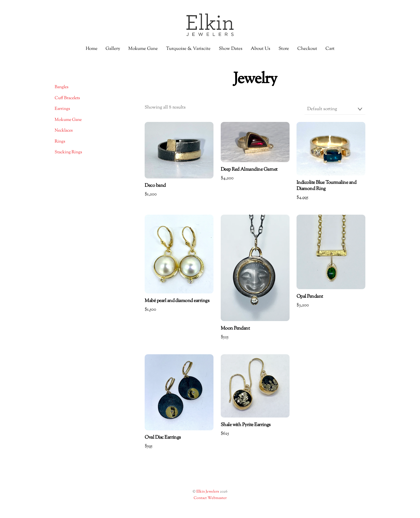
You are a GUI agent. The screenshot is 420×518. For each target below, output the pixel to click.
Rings (60, 142)
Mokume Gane (143, 49)
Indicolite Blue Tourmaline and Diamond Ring (326, 186)
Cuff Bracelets (67, 98)
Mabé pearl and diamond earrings (177, 301)
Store (284, 49)
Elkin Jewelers (208, 492)
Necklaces (64, 131)
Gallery (113, 49)
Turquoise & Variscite (188, 49)
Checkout (307, 49)
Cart (330, 49)
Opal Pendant (310, 297)
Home (92, 49)
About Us (260, 49)
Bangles (61, 87)
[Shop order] (335, 109)
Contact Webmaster (210, 498)
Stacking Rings (68, 152)
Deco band (155, 186)
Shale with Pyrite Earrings (246, 425)
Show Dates (231, 49)
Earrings (62, 109)
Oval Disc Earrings (163, 438)
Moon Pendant (235, 329)
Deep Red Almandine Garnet (249, 170)
